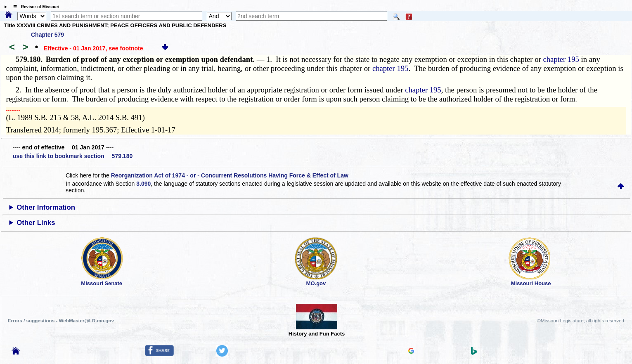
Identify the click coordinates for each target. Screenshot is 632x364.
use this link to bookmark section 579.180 (73, 156)
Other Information (46, 207)
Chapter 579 (47, 35)
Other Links (36, 223)
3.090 (143, 184)
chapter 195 (561, 59)
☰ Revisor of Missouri (34, 7)
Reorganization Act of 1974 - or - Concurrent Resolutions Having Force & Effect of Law (230, 175)
